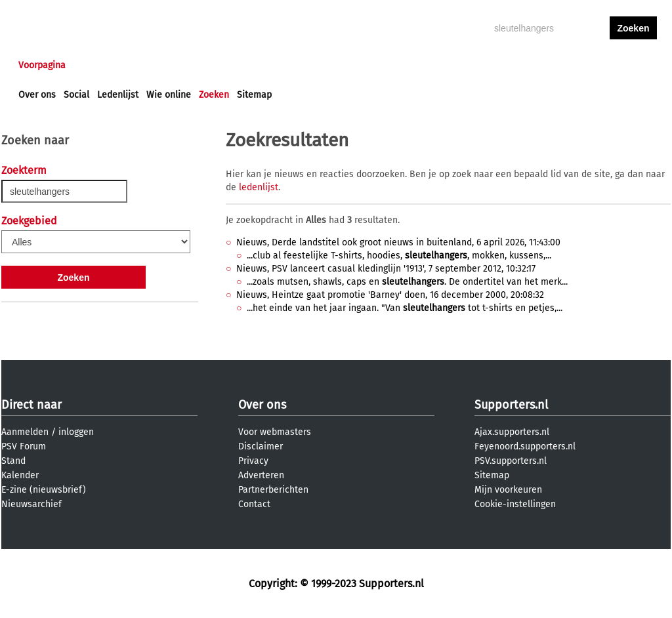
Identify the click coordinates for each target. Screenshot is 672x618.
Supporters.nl (511, 405)
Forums (146, 65)
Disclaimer (261, 446)
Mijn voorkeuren (508, 490)
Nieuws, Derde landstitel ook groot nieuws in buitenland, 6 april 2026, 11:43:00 (398, 242)
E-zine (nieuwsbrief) (44, 490)
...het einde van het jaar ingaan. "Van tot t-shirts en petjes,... (405, 308)
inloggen (583, 65)
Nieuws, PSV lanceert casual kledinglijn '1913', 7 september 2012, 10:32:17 (386, 269)
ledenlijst (259, 187)
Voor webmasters (275, 432)
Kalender (20, 475)
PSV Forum (24, 446)
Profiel (288, 65)
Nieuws (98, 65)
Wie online (169, 95)
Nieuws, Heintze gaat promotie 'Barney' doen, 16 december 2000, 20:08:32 (390, 295)
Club (249, 65)
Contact (254, 504)
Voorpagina (42, 65)
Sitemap (254, 95)
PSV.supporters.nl (511, 461)
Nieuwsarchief (31, 504)
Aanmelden (25, 432)
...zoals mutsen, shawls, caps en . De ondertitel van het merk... (407, 282)
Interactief (200, 65)
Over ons (37, 95)
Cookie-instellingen (515, 504)
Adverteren (261, 475)
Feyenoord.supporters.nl (525, 446)
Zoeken (214, 95)
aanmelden (633, 65)
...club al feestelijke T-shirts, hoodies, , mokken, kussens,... (399, 256)
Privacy (253, 461)
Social (76, 95)
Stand (13, 461)
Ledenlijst (118, 95)
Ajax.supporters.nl (512, 432)
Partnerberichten (273, 490)
